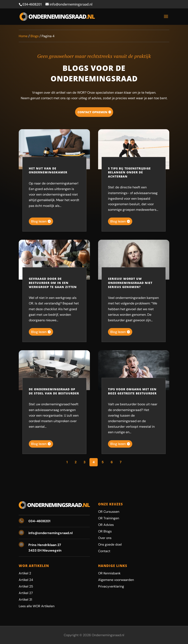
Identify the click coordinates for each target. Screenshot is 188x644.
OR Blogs (105, 531)
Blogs (35, 36)
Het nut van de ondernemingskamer (48, 170)
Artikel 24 (26, 580)
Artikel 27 (26, 593)
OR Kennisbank (109, 573)
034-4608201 (32, 4)
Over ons (105, 538)
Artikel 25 (26, 586)
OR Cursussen (109, 512)
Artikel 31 (25, 600)
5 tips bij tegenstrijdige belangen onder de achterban (129, 172)
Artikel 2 (25, 573)
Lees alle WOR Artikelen (37, 606)
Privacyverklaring (111, 586)
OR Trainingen (109, 518)
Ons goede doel (110, 544)
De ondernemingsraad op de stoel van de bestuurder (54, 391)
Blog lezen (39, 221)
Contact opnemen (92, 112)
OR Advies (106, 525)
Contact (104, 551)
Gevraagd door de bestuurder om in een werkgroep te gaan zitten (53, 283)
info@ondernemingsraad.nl (50, 533)
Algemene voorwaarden (116, 580)
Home (23, 36)
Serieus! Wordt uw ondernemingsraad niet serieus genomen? (130, 283)
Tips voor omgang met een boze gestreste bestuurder (132, 391)
